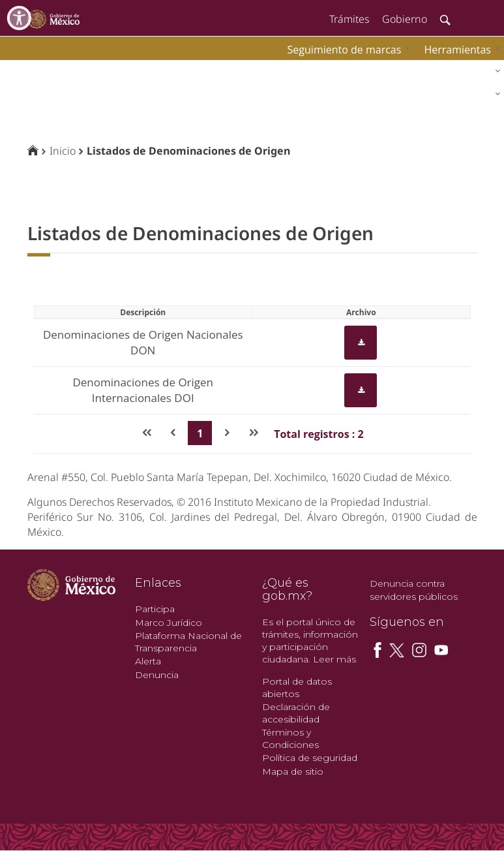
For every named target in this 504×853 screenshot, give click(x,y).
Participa (155, 609)
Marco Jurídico (169, 623)
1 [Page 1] (200, 433)
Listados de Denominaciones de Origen (188, 151)
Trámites (349, 19)
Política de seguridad (310, 758)
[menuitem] (459, 49)
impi (21, 69)
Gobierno (405, 19)
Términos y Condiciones (290, 738)
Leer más (334, 659)
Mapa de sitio (293, 771)
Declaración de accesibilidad (296, 713)
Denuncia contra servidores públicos (414, 590)
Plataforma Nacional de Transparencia (188, 642)
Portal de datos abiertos (297, 688)
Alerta (148, 661)
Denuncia (157, 675)
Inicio (63, 151)
